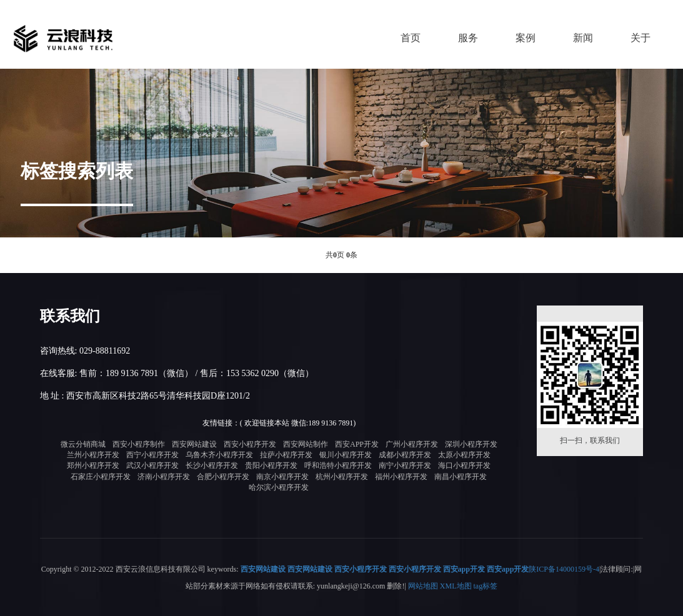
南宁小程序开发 (405, 465)
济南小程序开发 (164, 477)
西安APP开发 (357, 444)
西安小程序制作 (139, 444)
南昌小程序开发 (461, 477)
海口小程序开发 (464, 465)
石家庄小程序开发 (101, 477)
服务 (468, 38)
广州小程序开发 (412, 444)
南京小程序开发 (282, 477)
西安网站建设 (194, 444)
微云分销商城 (83, 444)
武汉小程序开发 (152, 465)
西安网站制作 (306, 444)
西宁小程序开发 (152, 455)
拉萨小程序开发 (286, 455)
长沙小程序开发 (212, 465)
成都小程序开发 (405, 455)
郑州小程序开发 (93, 465)
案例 (526, 38)
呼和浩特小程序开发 (338, 465)
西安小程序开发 (250, 444)
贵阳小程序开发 (271, 465)
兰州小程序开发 (93, 455)
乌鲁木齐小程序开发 (219, 455)
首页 (411, 38)
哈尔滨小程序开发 (279, 487)
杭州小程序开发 (342, 477)
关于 (641, 38)
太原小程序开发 (464, 455)
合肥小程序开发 (223, 477)
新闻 (583, 38)
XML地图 (456, 585)
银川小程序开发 (346, 455)
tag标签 (486, 585)
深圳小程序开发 (471, 444)
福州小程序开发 (401, 477)
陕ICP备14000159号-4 (564, 569)
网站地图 (423, 585)
